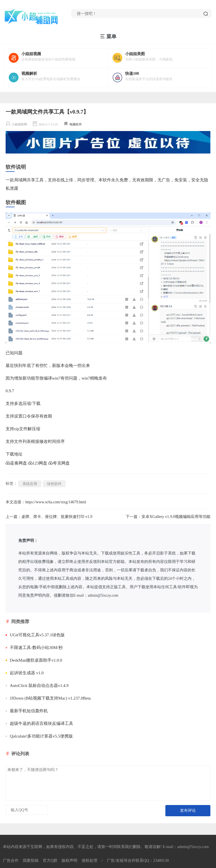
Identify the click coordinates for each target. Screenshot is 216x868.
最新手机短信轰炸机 (27, 711)
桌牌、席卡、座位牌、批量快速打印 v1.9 (57, 517)
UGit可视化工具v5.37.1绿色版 (35, 635)
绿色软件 (54, 484)
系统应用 (30, 484)
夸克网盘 (59, 463)
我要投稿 (31, 861)
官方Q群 (50, 861)
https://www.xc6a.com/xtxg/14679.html (56, 502)
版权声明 (69, 861)
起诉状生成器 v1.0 (25, 673)
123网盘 (38, 463)
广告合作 (11, 861)
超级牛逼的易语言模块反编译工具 (39, 723)
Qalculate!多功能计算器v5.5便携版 (39, 736)
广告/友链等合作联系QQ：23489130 (138, 861)
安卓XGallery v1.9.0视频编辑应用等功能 (176, 517)
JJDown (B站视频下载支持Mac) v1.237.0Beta (48, 698)
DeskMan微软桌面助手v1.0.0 (34, 660)
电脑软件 (76, 124)
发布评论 (188, 810)
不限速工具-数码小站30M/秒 (34, 648)
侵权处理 (89, 861)
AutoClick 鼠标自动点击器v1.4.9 (37, 686)
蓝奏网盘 (16, 463)
